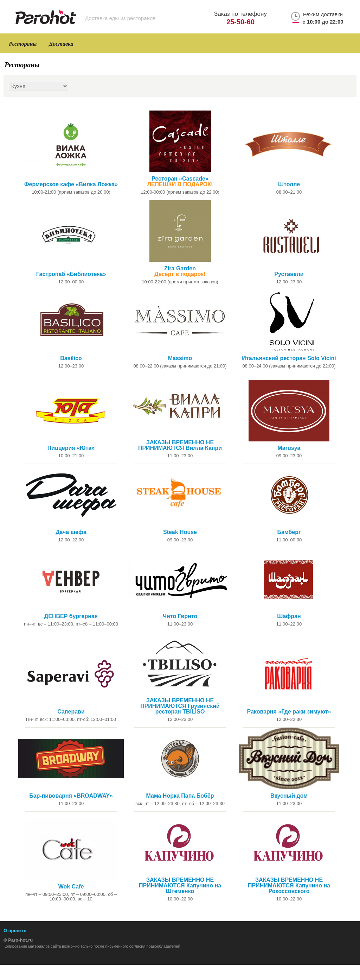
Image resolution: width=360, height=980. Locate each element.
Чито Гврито (180, 616)
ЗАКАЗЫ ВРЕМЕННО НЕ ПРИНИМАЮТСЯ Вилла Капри (180, 445)
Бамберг (289, 532)
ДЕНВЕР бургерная (71, 616)
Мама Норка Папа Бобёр (180, 796)
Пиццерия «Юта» (71, 448)
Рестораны (23, 44)
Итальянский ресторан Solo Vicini (289, 358)
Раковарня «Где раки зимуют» (289, 712)
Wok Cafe (71, 887)
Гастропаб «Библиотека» (71, 274)
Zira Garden (180, 271)
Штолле (289, 184)
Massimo (180, 358)
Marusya (289, 448)
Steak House (180, 532)
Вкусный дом (289, 796)
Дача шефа (71, 532)
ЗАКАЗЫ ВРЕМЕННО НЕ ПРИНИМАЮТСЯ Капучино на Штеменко (180, 886)
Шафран (289, 616)
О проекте (15, 931)
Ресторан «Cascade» (180, 182)
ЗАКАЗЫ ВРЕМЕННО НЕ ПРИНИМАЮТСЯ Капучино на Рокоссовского (289, 886)
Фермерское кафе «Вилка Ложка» (71, 184)
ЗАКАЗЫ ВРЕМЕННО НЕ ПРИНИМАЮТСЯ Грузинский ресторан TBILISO (180, 706)
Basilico (71, 358)
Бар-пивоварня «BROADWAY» (71, 796)
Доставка (61, 44)
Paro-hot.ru (20, 940)
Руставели (289, 274)
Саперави (71, 712)
